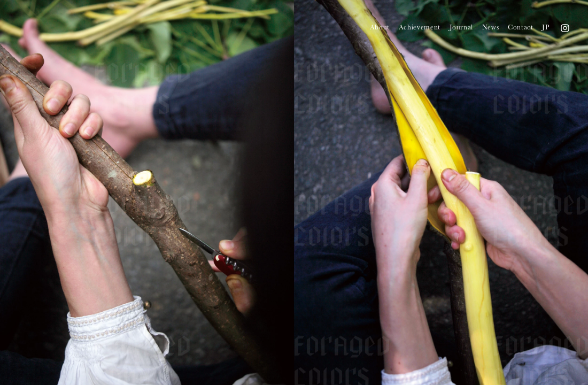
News (491, 27)
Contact (521, 27)
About (380, 27)
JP (546, 27)
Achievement (420, 27)
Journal (462, 27)
